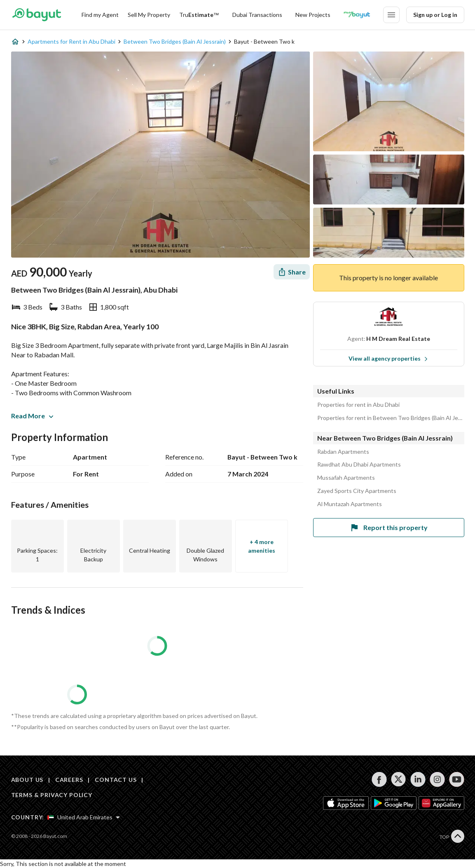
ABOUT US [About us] (27, 780)
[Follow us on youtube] (457, 779)
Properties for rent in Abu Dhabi (358, 405)
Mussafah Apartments (346, 478)
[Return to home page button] (37, 15)
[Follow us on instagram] (437, 779)
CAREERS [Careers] (69, 780)
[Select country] (84, 817)
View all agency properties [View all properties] (388, 358)
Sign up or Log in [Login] (435, 15)
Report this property (388, 528)
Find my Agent (100, 15)
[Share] (292, 272)
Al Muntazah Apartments (350, 504)
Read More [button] (32, 416)
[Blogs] (357, 15)
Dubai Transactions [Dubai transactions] (257, 15)
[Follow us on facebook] (379, 779)
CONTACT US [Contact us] (116, 780)
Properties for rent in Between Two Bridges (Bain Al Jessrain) (391, 418)
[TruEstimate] (199, 15)
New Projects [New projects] (313, 15)
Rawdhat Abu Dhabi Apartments (359, 464)
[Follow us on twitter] (399, 779)
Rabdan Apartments (343, 452)
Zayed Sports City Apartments (357, 491)
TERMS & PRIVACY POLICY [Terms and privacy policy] (52, 795)
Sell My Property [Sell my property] (149, 15)
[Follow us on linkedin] (418, 779)
